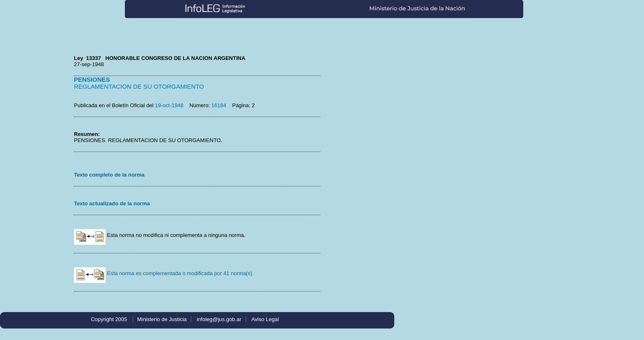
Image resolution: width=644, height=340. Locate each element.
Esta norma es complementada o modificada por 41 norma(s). (164, 273)
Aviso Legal (265, 319)
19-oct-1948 (169, 105)
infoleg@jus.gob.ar (219, 319)
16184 (219, 105)
